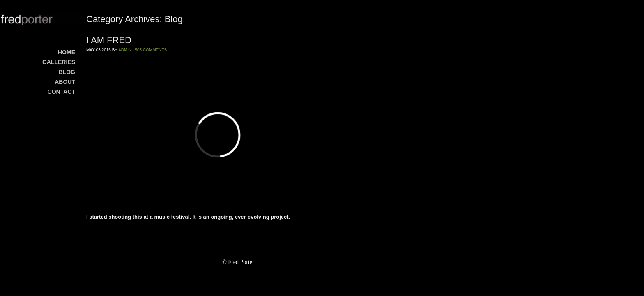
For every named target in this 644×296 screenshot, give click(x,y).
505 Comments (151, 50)
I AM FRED (109, 40)
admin (125, 50)
